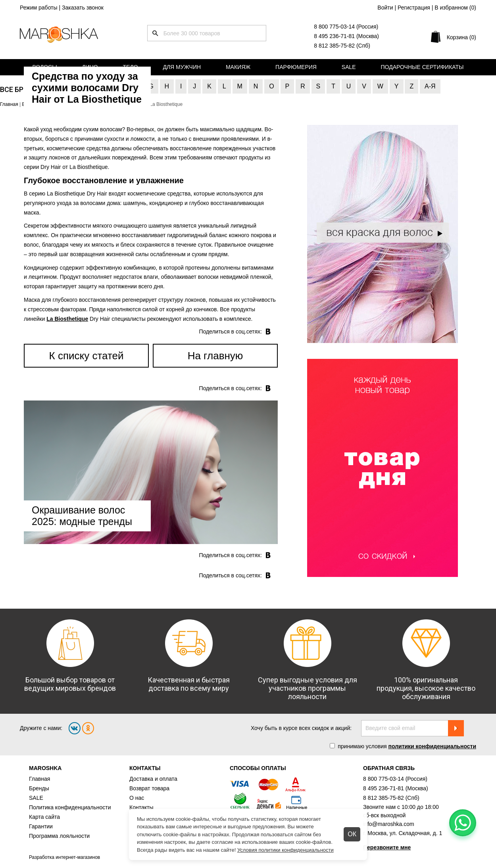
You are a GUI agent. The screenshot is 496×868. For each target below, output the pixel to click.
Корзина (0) (461, 37)
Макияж (238, 67)
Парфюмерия (296, 67)
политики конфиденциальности (432, 746)
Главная (39, 779)
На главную (215, 356)
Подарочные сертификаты (422, 67)
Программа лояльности (59, 836)
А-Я (430, 86)
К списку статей (87, 356)
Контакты (141, 807)
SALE (36, 798)
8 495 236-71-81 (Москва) (346, 36)
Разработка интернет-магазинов (64, 857)
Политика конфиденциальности (70, 807)
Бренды (39, 788)
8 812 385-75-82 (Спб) (342, 46)
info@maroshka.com (389, 824)
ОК (352, 834)
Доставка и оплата (153, 779)
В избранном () (455, 8)
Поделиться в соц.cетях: (230, 331)
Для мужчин (182, 67)
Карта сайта (44, 817)
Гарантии (41, 826)
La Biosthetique (67, 319)
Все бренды (22, 89)
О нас (137, 798)
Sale (349, 67)
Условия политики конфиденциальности (285, 850)
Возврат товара (149, 788)
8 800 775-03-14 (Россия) (346, 27)
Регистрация (414, 8)
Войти (385, 8)
